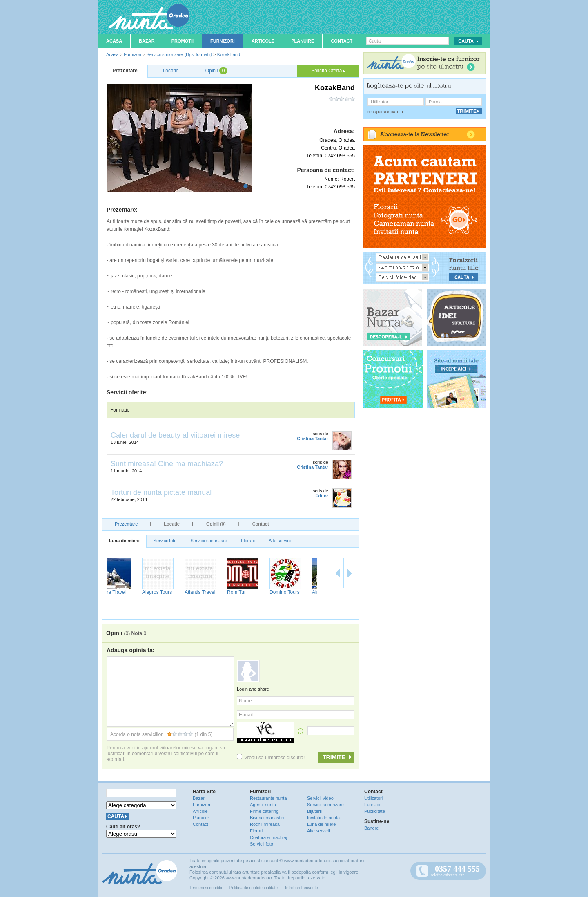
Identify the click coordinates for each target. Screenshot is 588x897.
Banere (371, 828)
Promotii (183, 41)
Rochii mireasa (265, 824)
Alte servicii (280, 541)
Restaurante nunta (268, 798)
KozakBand (229, 54)
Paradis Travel (126, 592)
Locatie (172, 524)
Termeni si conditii (206, 888)
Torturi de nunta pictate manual (161, 492)
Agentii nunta (263, 805)
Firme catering (264, 811)
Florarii (248, 541)
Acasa (114, 41)
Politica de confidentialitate (254, 888)
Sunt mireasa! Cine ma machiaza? (167, 464)
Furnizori (223, 41)
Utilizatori (373, 798)
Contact (342, 41)
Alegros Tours (253, 592)
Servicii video (320, 798)
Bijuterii (314, 811)
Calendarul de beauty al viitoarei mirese (175, 435)
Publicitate (375, 811)
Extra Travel (209, 592)
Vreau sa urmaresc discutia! (271, 758)
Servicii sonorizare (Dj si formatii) (179, 54)
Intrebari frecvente (302, 888)
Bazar (147, 41)
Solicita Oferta (328, 71)
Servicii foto (165, 541)
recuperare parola (385, 112)
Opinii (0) (216, 524)
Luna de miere (124, 541)
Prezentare (126, 524)
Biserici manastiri (267, 818)
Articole (263, 41)
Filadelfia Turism (163, 595)
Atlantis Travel (296, 592)
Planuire (303, 41)
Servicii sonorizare (209, 541)
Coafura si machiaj (268, 837)
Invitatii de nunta (323, 818)
